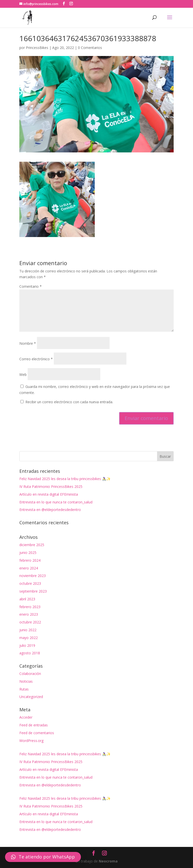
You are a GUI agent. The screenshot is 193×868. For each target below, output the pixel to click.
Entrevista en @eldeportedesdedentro (50, 510)
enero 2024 (29, 568)
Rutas (24, 689)
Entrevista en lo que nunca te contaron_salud (56, 502)
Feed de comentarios (37, 733)
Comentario (31, 286)
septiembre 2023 (33, 591)
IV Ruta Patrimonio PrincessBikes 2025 (51, 486)
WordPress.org (31, 741)
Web (23, 374)
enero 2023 (29, 614)
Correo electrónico (36, 359)
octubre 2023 (30, 583)
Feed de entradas (34, 725)
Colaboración (30, 674)
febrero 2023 (30, 607)
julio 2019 (27, 645)
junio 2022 (28, 630)
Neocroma (108, 861)
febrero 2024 (30, 560)
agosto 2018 (30, 653)
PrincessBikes (37, 48)
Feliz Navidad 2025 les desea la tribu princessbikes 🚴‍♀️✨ (65, 479)
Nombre (28, 343)
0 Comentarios (90, 48)
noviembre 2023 (33, 576)
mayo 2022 (29, 638)
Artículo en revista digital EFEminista (49, 494)
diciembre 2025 (32, 545)
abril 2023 (27, 599)
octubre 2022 (30, 622)
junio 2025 (28, 553)
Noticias (26, 681)
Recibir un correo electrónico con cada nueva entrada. (69, 402)
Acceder (26, 717)
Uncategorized (31, 697)
